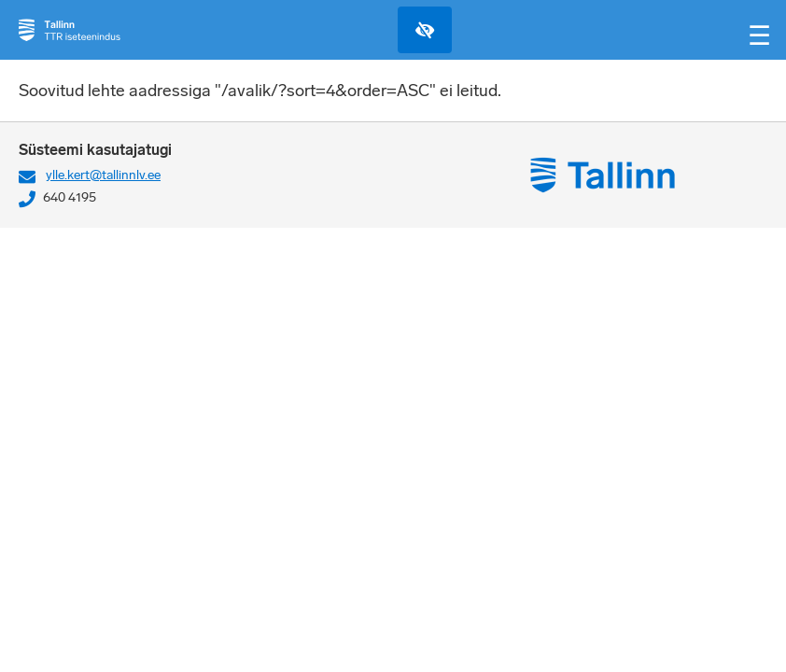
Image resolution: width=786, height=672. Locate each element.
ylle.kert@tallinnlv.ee (103, 175)
